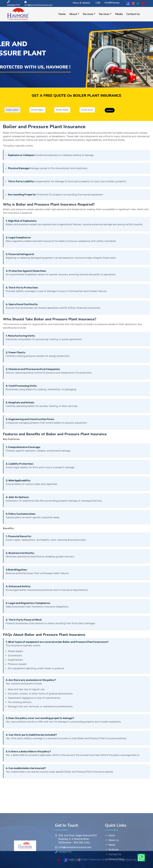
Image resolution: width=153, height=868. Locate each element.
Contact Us (133, 14)
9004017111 (13, 4)
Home (62, 14)
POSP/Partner (112, 3)
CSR (98, 3)
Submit (119, 110)
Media (119, 14)
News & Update (81, 3)
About (73, 14)
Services (88, 14)
